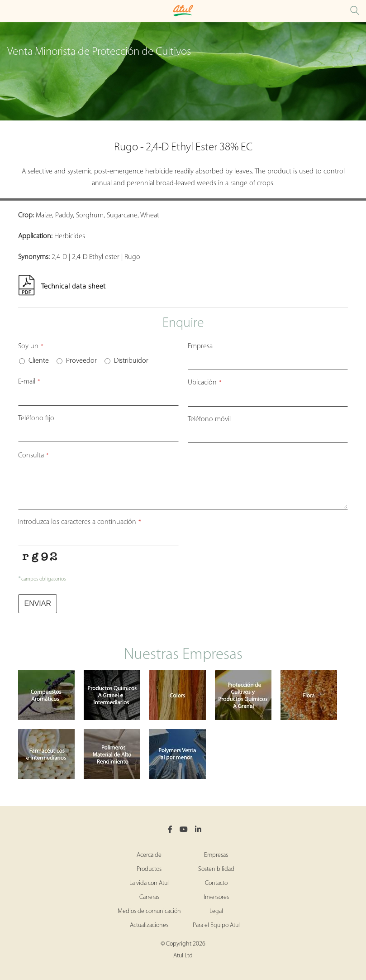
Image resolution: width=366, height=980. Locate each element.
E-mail (29, 382)
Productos (149, 869)
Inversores (216, 897)
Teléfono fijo (36, 418)
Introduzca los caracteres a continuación (80, 522)
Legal (216, 911)
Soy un (31, 346)
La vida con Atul (149, 883)
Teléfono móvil (209, 419)
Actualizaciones (149, 925)
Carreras (149, 897)
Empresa (200, 346)
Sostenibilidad (216, 869)
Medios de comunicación (149, 911)
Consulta (33, 456)
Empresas (216, 855)
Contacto (216, 883)
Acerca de (149, 855)
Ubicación (205, 383)
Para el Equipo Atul (216, 925)
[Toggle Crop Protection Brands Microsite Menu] (9, 11)
